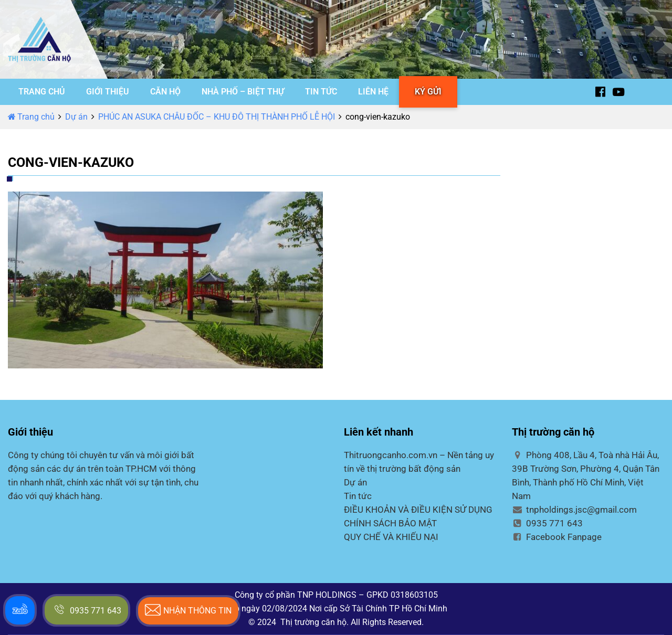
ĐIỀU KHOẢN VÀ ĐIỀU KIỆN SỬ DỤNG (418, 510)
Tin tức (358, 496)
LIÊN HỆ (373, 92)
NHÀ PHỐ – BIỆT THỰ (243, 92)
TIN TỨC (321, 92)
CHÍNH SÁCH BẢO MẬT (390, 523)
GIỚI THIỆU (108, 92)
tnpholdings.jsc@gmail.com (574, 510)
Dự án (76, 117)
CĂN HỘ (165, 92)
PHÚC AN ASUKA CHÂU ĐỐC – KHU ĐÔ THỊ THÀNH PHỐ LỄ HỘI (217, 117)
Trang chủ (31, 117)
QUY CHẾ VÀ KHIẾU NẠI (391, 537)
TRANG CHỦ (42, 92)
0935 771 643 (547, 523)
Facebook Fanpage (557, 537)
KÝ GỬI (428, 92)
